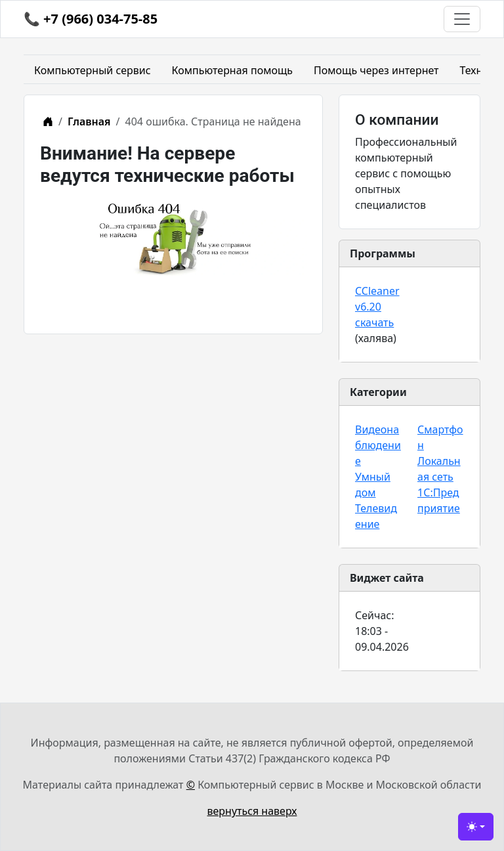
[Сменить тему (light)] (476, 827)
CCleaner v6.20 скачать (377, 307)
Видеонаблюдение (378, 445)
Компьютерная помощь (233, 70)
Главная (89, 121)
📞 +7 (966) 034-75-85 (91, 19)
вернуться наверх (252, 811)
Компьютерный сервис (93, 70)
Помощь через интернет (376, 70)
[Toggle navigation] (462, 19)
